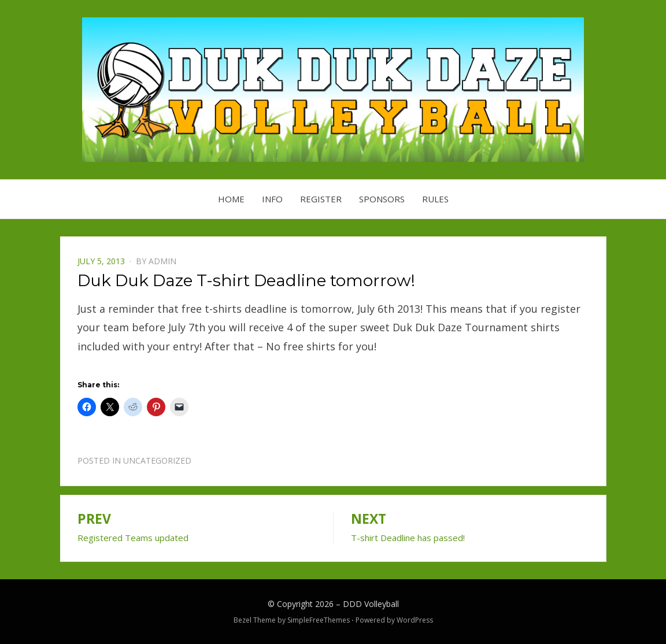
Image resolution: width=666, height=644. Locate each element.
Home (231, 199)
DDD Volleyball (371, 604)
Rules (435, 199)
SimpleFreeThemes (319, 620)
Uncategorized (157, 460)
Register (321, 199)
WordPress (415, 620)
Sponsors (382, 199)
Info (272, 199)
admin (162, 261)
